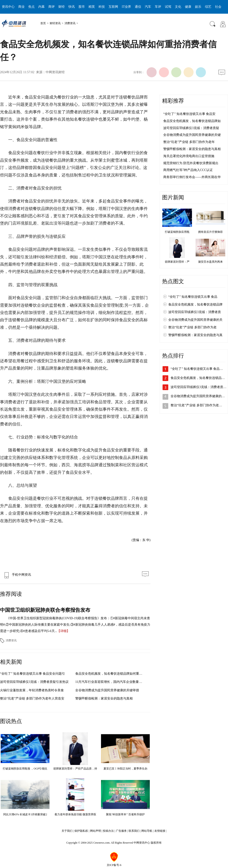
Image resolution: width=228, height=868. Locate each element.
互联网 (113, 7)
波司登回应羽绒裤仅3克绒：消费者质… (198, 387)
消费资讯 (70, 23)
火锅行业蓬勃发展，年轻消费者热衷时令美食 (32, 690)
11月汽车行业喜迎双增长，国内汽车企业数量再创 (110, 682)
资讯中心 (8, 7)
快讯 (72, 7)
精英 (92, 7)
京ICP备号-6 (114, 865)
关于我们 (67, 831)
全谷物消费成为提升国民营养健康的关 (195, 320)
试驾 (168, 7)
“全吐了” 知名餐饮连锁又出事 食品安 (189, 114)
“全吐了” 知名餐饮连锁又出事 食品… (197, 369)
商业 (21, 7)
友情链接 (160, 831)
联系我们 (134, 831)
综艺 (208, 7)
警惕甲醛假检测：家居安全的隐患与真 (195, 335)
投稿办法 (108, 831)
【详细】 (63, 631)
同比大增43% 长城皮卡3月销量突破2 (25, 814)
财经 (62, 7)
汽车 (148, 7)
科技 (102, 7)
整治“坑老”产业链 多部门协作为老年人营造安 (32, 698)
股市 (82, 7)
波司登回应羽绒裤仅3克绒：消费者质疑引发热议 (34, 682)
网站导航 (147, 831)
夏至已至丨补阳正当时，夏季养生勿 (125, 769)
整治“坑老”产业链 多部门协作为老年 (189, 142)
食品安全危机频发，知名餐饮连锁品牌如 (192, 121)
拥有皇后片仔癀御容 (210, 232)
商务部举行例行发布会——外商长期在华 (192, 177)
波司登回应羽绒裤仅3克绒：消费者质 (195, 312)
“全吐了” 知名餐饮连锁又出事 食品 (193, 297)
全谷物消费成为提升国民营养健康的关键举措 (107, 690)
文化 (178, 7)
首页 (43, 23)
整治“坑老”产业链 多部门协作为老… (196, 405)
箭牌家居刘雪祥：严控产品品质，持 (75, 769)
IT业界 (126, 7)
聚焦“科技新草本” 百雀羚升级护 (125, 814)
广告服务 (121, 831)
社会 (218, 7)
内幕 (41, 7)
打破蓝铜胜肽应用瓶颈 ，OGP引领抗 (25, 769)
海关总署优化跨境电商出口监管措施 (189, 156)
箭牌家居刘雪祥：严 (177, 262)
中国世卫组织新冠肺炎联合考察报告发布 (45, 610)
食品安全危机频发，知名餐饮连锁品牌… (199, 378)
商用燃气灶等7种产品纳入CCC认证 (188, 170)
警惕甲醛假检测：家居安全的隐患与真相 (104, 698)
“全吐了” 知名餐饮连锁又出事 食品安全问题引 (32, 674)
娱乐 (198, 7)
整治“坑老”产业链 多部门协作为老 (192, 327)
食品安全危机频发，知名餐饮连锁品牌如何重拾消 (110, 674)
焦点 (31, 7)
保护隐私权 (81, 831)
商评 (52, 7)
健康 (188, 7)
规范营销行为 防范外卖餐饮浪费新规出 (191, 163)
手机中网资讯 (17, 575)
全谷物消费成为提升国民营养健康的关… (199, 396)
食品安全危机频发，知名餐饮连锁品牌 (195, 304)
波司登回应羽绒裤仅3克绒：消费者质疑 (191, 128)
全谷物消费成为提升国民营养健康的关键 (192, 135)
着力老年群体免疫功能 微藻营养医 (75, 814)
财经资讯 (55, 23)
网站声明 (96, 831)
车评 (158, 7)
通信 (138, 7)
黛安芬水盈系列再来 (210, 262)
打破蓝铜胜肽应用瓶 (177, 232)
